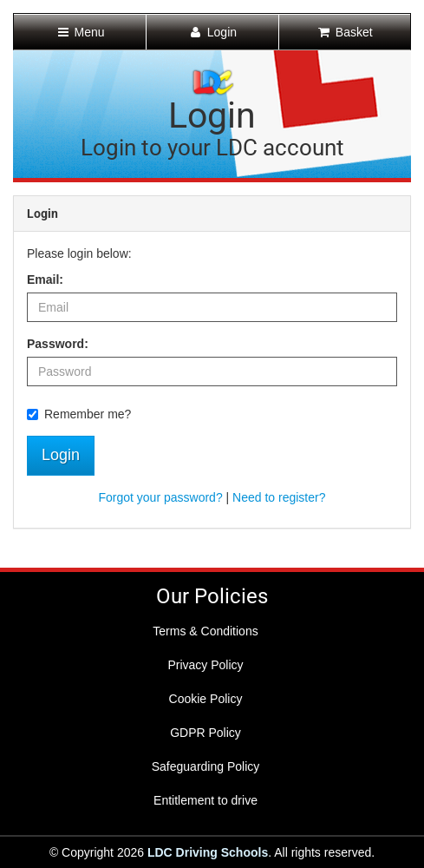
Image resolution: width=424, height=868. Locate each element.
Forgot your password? (160, 497)
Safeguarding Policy (206, 766)
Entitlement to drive (205, 800)
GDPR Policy (205, 733)
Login (61, 455)
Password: (58, 344)
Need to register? (279, 497)
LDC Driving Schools (208, 852)
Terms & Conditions (205, 631)
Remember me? (79, 414)
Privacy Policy (205, 665)
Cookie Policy (206, 699)
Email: (45, 279)
